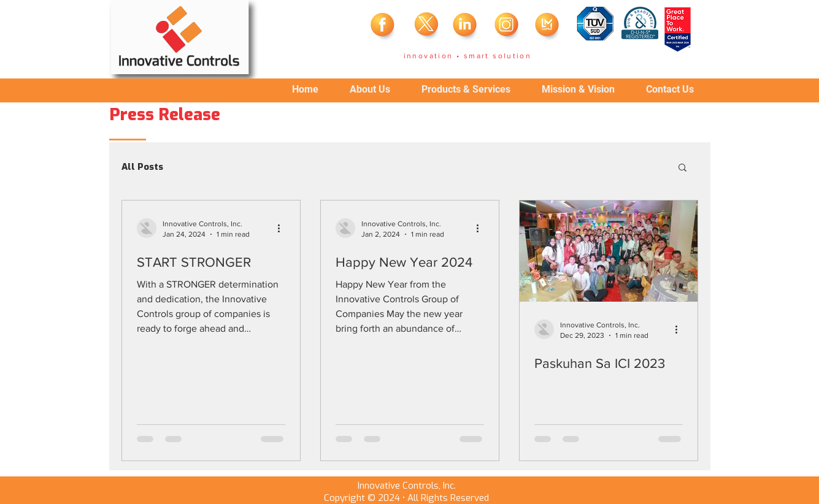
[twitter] (425, 28)
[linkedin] (466, 28)
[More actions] (283, 228)
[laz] (548, 28)
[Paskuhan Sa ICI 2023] (609, 251)
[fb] (384, 28)
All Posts (142, 167)
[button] (682, 168)
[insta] (507, 28)
